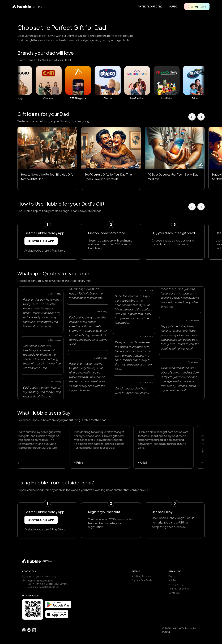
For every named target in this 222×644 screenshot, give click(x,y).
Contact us (174, 593)
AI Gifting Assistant (142, 576)
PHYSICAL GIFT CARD (150, 6)
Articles (172, 580)
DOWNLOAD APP (41, 241)
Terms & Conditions (179, 589)
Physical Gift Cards (142, 580)
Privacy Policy (176, 584)
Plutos (172, 576)
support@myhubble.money (42, 576)
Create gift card (197, 6)
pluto (173, 6)
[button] (192, 117)
